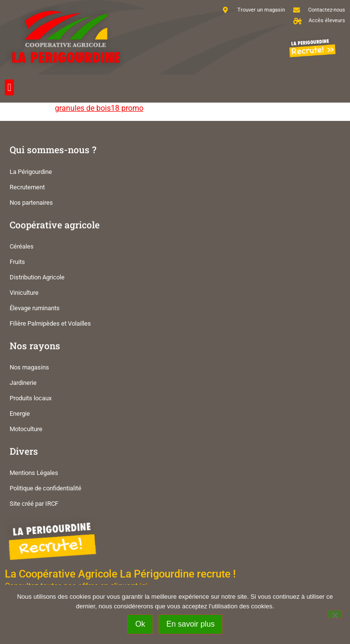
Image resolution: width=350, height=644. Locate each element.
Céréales (22, 246)
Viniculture (24, 293)
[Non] (335, 614)
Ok (140, 624)
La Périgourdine (31, 172)
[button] (9, 87)
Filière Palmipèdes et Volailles (50, 323)
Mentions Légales (34, 473)
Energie (20, 414)
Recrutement (27, 187)
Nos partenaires (31, 203)
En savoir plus (190, 624)
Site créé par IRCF (34, 504)
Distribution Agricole (37, 277)
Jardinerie (23, 383)
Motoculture (26, 429)
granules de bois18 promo (99, 108)
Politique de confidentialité (45, 488)
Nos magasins (29, 367)
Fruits (17, 262)
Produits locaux (31, 398)
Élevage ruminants (35, 308)
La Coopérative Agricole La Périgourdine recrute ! (120, 574)
